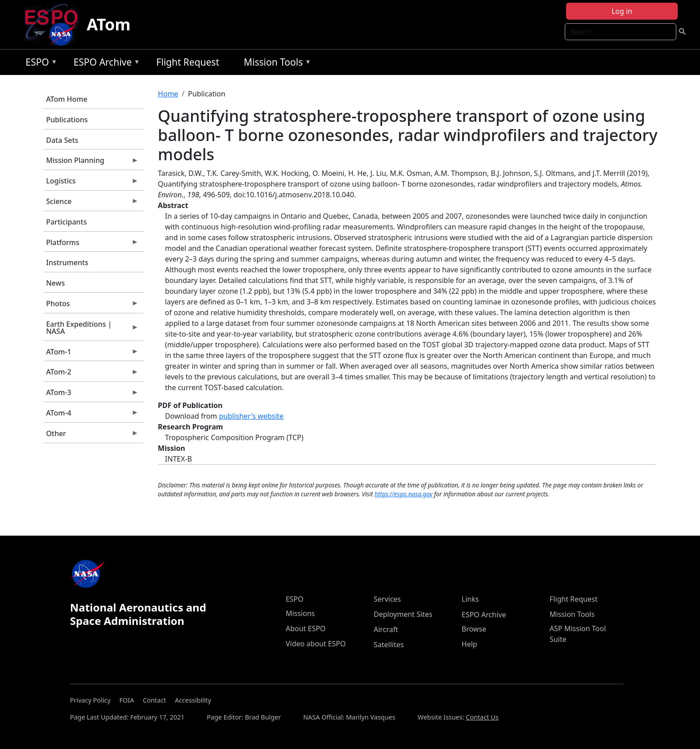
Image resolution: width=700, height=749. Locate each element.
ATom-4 (91, 415)
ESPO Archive (105, 64)
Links (470, 599)
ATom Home (67, 99)
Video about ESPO (316, 644)
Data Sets (62, 140)
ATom (108, 24)
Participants (66, 222)
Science (91, 204)
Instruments (67, 262)
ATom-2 (91, 374)
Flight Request (188, 62)
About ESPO (306, 628)
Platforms (91, 245)
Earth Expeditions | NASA (91, 330)
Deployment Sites (403, 614)
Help (469, 644)
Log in (622, 11)
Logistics (91, 183)
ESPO (39, 64)
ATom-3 (91, 395)
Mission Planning (91, 162)
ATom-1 (91, 354)
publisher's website (251, 416)
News (55, 283)
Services (387, 599)
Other (91, 436)
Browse (474, 629)
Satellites (389, 645)
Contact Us (482, 717)
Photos (91, 306)
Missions (300, 613)
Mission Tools (275, 64)
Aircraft (386, 629)
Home (168, 94)
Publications (67, 120)
